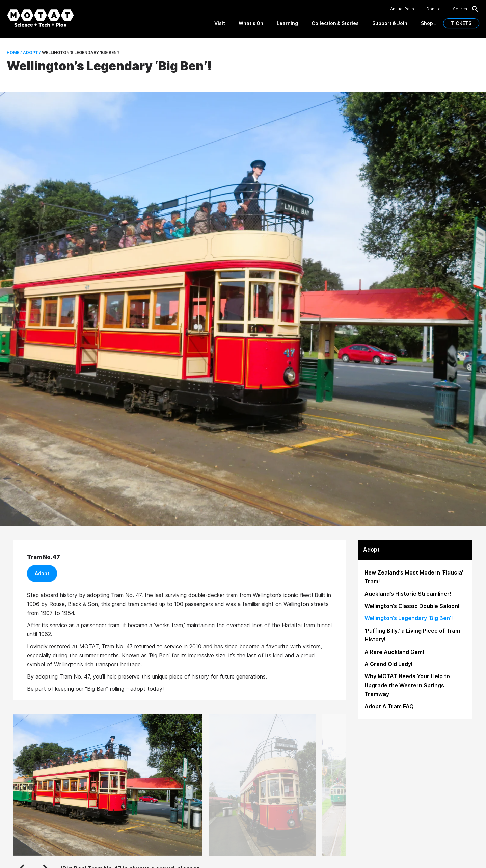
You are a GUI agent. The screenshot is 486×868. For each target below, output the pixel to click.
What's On (251, 23)
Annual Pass (402, 9)
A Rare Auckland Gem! (394, 652)
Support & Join (390, 23)
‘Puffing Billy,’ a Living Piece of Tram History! (412, 635)
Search (466, 9)
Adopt (42, 573)
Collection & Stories (335, 23)
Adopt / (31, 53)
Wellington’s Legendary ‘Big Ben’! (409, 618)
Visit (220, 23)
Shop (427, 23)
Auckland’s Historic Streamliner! (408, 594)
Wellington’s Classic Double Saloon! (412, 606)
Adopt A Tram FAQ (389, 706)
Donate (434, 9)
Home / (14, 53)
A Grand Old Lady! (389, 664)
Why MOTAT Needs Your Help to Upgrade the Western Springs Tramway (407, 685)
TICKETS (461, 23)
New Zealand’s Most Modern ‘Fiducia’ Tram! (414, 577)
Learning (287, 23)
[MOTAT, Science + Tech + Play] (40, 18)
